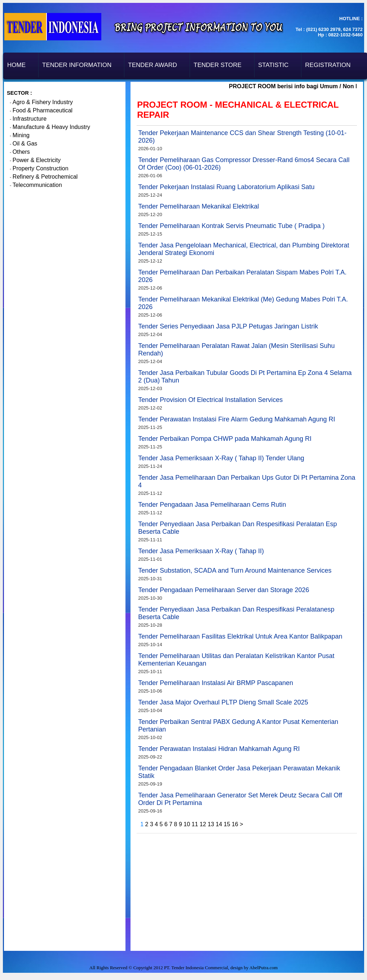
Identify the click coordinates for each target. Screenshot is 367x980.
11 (196, 824)
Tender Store (218, 65)
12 (204, 824)
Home (16, 65)
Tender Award (152, 65)
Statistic (273, 65)
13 (212, 824)
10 (187, 824)
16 (236, 824)
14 (220, 824)
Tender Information (77, 65)
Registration (328, 65)
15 (228, 824)
